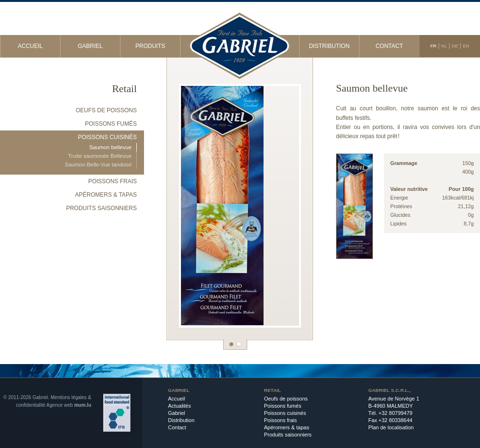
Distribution (330, 46)
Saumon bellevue (110, 147)
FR (433, 46)
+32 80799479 (396, 413)
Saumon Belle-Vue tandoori (98, 165)
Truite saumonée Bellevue (100, 156)
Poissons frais (113, 181)
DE (455, 46)
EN (466, 46)
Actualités (180, 406)
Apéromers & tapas (106, 195)
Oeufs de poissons (106, 110)
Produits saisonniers (102, 208)
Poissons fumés (111, 124)
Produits (150, 46)
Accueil (30, 46)
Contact (389, 46)
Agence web (60, 405)
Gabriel (90, 46)
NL (444, 46)
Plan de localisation (391, 427)
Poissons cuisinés (107, 137)
